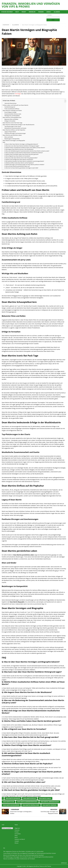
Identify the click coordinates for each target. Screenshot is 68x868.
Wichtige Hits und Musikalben (12, 116)
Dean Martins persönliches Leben (12, 135)
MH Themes (48, 866)
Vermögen (18, 94)
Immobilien (32, 12)
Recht (17, 12)
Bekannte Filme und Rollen (11, 119)
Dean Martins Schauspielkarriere (12, 117)
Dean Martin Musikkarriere (11, 805)
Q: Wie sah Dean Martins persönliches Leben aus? (17, 166)
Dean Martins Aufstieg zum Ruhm (12, 110)
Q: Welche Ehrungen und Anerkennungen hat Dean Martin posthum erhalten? (24, 165)
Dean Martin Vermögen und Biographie (14, 140)
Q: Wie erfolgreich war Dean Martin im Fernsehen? (17, 156)
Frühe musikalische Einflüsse (12, 109)
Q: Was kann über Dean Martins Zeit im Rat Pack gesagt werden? (21, 158)
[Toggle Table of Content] (65, 101)
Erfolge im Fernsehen (10, 121)
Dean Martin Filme (9, 802)
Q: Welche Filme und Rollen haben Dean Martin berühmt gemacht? (22, 154)
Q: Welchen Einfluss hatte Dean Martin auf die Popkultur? (19, 163)
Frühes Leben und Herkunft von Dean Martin (15, 105)
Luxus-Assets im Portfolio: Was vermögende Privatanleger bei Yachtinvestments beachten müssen (30, 853)
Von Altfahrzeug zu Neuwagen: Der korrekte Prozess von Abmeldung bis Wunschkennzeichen (28, 857)
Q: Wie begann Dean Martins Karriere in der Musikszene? (19, 149)
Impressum (64, 863)
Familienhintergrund (10, 107)
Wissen (17, 843)
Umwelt (49, 12)
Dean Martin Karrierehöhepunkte (27, 802)
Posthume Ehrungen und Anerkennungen (15, 133)
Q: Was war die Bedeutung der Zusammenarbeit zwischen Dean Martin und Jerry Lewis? (27, 151)
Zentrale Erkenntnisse (10, 103)
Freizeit (24, 12)
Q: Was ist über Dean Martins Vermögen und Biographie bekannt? (21, 144)
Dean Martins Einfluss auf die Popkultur (14, 130)
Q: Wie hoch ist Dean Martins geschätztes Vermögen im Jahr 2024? (21, 168)
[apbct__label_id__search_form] (53, 17)
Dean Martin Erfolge (30, 798)
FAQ (4, 142)
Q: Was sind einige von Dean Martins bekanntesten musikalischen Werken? (24, 153)
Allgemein (57, 12)
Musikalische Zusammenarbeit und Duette (15, 128)
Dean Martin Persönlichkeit (31, 805)
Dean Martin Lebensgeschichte (50, 802)
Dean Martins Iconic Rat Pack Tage (12, 123)
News (16, 836)
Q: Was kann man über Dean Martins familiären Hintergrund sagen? (22, 146)
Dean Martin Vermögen (50, 805)
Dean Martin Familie (45, 798)
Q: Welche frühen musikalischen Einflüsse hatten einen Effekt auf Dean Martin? (25, 148)
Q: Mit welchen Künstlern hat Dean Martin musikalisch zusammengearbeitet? (24, 161)
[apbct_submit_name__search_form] (53, 20)
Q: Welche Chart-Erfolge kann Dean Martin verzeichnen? (19, 160)
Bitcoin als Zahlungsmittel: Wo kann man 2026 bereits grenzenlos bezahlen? (24, 855)
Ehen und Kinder (9, 137)
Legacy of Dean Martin (10, 132)
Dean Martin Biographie (13, 798)
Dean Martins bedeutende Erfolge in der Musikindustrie (19, 125)
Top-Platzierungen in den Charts (13, 127)
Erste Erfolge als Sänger (10, 112)
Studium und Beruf (7, 12)
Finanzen (41, 12)
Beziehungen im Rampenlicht (12, 139)
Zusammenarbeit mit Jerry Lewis (13, 114)
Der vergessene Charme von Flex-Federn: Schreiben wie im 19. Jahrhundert (23, 851)
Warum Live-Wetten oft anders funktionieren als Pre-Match (19, 859)
